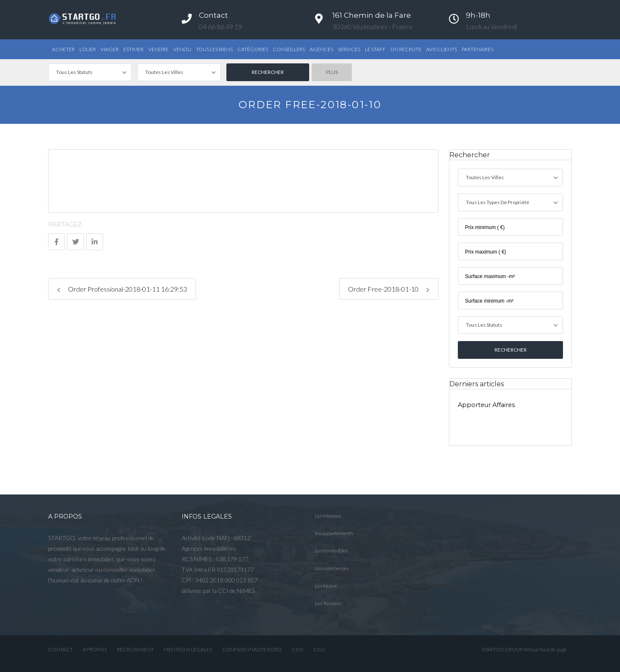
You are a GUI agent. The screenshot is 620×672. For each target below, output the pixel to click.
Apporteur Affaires (486, 404)
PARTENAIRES (477, 49)
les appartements (334, 532)
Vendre (158, 49)
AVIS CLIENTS (442, 49)
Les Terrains (328, 602)
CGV (298, 649)
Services (349, 49)
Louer (88, 49)
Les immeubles (332, 550)
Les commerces (332, 567)
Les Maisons (328, 515)
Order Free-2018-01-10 (389, 289)
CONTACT (60, 649)
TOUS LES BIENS (214, 49)
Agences (321, 49)
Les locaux (326, 585)
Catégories (253, 49)
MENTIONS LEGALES (188, 649)
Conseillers (289, 49)
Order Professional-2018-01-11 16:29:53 (122, 289)
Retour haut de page (545, 649)
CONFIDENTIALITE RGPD (252, 649)
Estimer (133, 49)
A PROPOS (95, 649)
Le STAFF (375, 49)
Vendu (182, 49)
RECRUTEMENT (135, 649)
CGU (319, 649)
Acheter (63, 49)
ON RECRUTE (406, 49)
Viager (110, 49)
